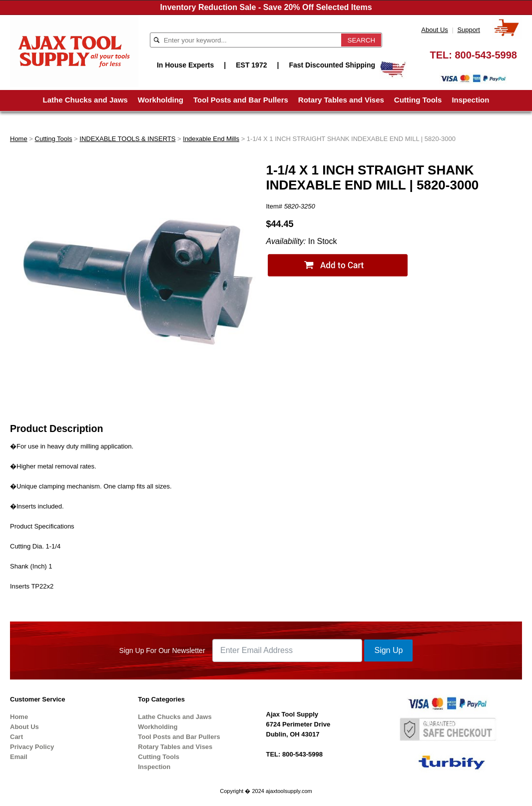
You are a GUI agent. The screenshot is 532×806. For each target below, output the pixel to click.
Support (469, 30)
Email (19, 757)
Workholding (161, 100)
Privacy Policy (32, 747)
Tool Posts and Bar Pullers (241, 100)
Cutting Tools (418, 100)
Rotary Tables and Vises (341, 100)
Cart (16, 737)
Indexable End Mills (211, 139)
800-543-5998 (486, 55)
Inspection (470, 100)
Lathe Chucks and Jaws (85, 100)
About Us (434, 30)
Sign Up (388, 650)
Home (19, 139)
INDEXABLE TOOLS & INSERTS (127, 139)
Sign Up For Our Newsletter (162, 650)
